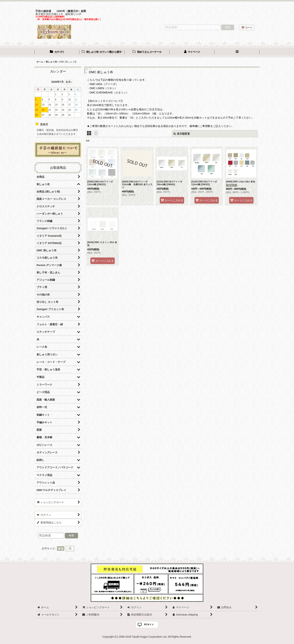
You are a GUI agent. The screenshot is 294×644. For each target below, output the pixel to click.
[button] (237, 52)
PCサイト (149, 625)
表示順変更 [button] (182, 134)
